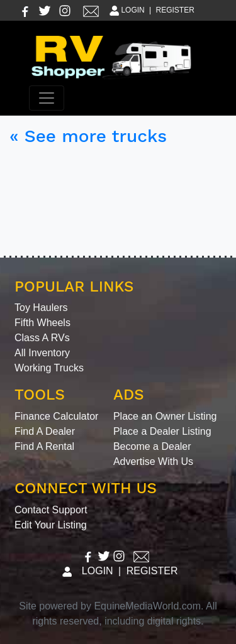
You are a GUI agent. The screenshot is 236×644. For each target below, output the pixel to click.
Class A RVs (42, 338)
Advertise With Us (153, 461)
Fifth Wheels (42, 323)
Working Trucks (49, 368)
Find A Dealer (45, 431)
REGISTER (175, 10)
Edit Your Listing (51, 525)
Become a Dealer (152, 446)
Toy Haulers (41, 308)
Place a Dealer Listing (162, 431)
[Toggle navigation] (47, 98)
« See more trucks (88, 136)
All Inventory (42, 353)
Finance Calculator (56, 416)
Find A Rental (44, 446)
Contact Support (51, 510)
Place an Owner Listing (165, 416)
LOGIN (126, 10)
